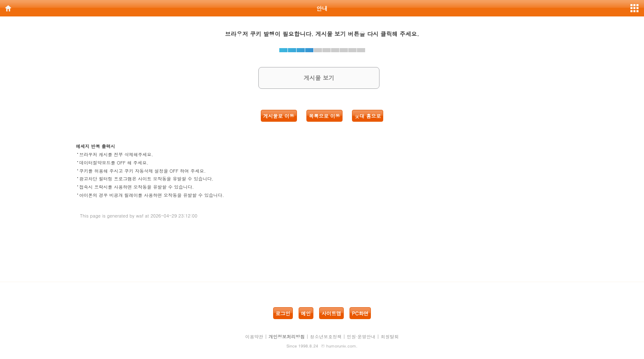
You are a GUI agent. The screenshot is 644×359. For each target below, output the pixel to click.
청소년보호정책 (326, 337)
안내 (322, 8)
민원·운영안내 (361, 337)
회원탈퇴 (390, 337)
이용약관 (254, 337)
